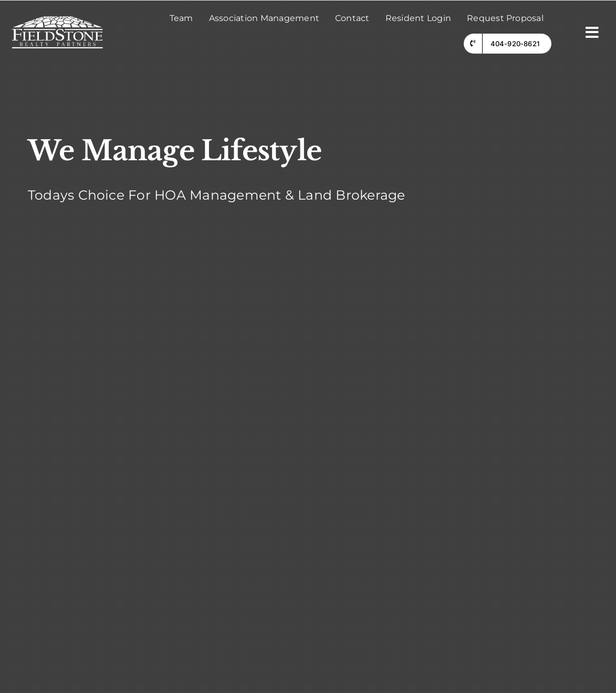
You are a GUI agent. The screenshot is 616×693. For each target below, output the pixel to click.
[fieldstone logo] (58, 20)
